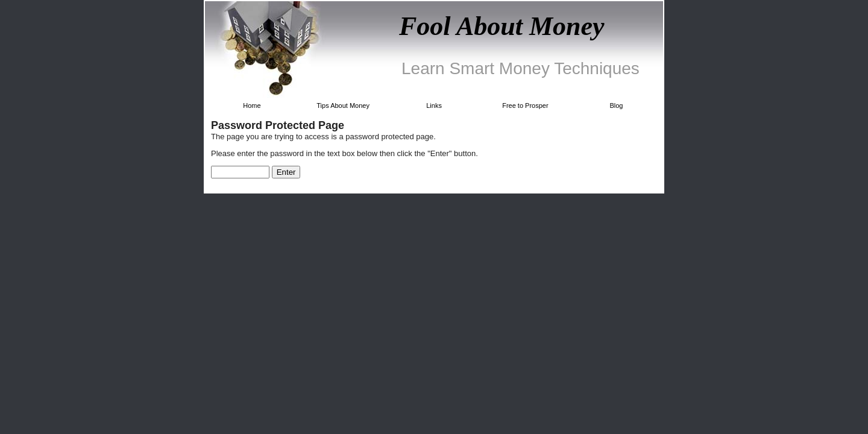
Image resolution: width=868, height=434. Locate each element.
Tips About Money (343, 105)
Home (252, 105)
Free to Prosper (525, 105)
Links (434, 105)
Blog (616, 105)
